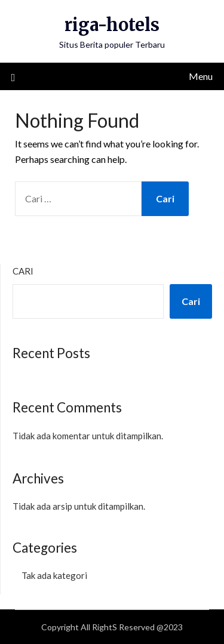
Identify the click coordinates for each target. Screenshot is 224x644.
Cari (23, 271)
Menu (201, 76)
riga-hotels (112, 25)
